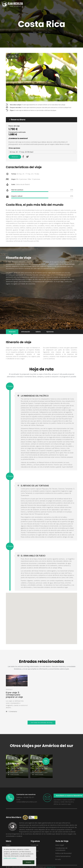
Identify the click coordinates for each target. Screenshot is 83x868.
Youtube (34, 854)
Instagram (35, 848)
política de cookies (10, 858)
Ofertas (9, 845)
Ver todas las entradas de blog (41, 720)
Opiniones (50, 329)
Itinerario (12, 329)
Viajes (40, 32)
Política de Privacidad (63, 850)
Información (26, 329)
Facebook (34, 842)
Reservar (15, 154)
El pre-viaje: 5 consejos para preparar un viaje (14, 692)
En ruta (58, 856)
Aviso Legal (60, 842)
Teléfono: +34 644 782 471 (25, 794)
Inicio (35, 32)
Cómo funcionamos (63, 853)
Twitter (33, 845)
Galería (38, 329)
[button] (23, 154)
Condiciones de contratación (61, 846)
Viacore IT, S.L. (51, 864)
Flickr (32, 851)
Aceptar (28, 862)
